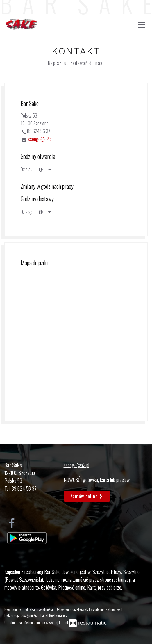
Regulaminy (13, 609)
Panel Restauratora (54, 615)
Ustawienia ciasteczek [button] (72, 609)
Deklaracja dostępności (22, 615)
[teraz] (41, 169)
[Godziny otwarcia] (49, 169)
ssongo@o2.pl (40, 139)
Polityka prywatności (39, 609)
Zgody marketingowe (106, 609)
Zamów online (87, 496)
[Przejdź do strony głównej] (21, 24)
